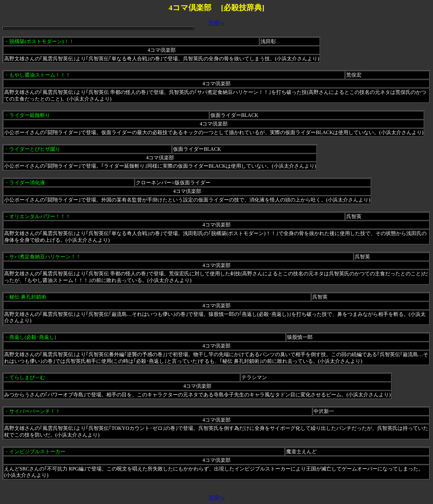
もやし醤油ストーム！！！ (40, 75)
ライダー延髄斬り (30, 115)
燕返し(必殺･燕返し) (33, 337)
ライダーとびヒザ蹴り (35, 149)
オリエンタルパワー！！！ (40, 216)
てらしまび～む (27, 377)
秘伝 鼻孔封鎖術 (28, 297)
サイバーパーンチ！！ (35, 411)
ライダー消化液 (27, 183)
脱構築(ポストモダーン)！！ (42, 41)
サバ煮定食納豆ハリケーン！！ (45, 257)
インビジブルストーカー (37, 451)
